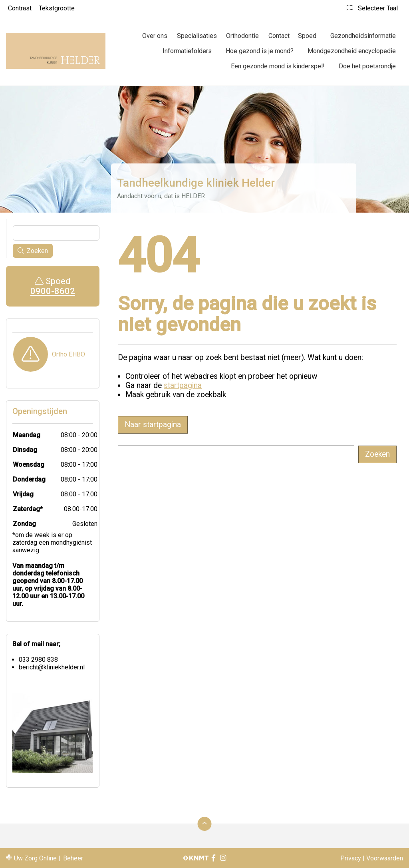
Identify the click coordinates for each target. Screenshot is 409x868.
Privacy (351, 858)
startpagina (183, 385)
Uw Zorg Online (35, 858)
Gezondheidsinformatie (363, 36)
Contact (279, 36)
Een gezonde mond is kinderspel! (278, 66)
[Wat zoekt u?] (236, 454)
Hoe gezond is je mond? (260, 51)
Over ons (155, 36)
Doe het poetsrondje (367, 66)
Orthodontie (242, 36)
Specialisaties (197, 36)
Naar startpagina (153, 425)
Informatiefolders (187, 51)
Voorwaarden (385, 858)
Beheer (73, 858)
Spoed (307, 36)
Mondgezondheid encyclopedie (352, 51)
